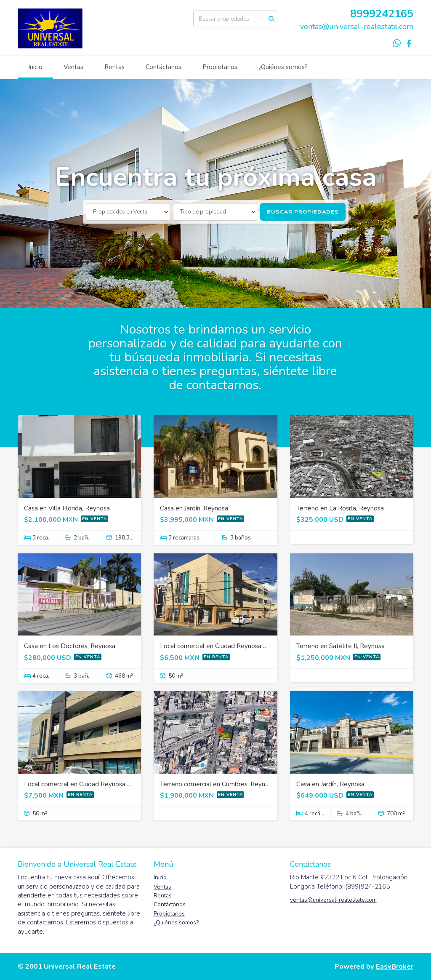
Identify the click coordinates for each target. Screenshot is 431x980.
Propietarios (220, 67)
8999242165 (382, 14)
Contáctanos (164, 67)
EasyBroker (395, 966)
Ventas (73, 67)
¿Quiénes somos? (283, 67)
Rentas (114, 67)
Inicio (35, 67)
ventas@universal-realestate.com (357, 27)
